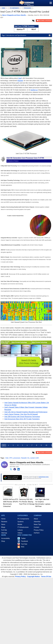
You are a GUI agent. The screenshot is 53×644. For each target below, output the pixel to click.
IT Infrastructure (23, 527)
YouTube (24, 544)
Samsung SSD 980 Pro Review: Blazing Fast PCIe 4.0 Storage (27, 502)
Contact (36, 527)
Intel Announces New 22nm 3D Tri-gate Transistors (22, 419)
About (36, 519)
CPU (11, 458)
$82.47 (34, 29)
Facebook (24, 541)
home (3, 8)
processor (17, 458)
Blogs (3, 527)
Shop (3, 541)
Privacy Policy (39, 530)
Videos (20, 533)
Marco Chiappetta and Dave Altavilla (26, 462)
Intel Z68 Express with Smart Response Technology (22, 417)
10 (46, 445)
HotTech (37, 533)
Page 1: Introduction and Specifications (27, 35)
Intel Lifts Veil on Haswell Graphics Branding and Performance (26, 412)
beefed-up (34, 90)
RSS (23, 547)
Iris (28, 458)
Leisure (20, 530)
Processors (27, 8)
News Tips (37, 524)
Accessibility (6, 538)
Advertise (37, 522)
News (3, 524)
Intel (20, 78)
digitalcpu (20, 29)
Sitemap (4, 533)
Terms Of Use (46, 577)
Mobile (20, 524)
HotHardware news (44, 477)
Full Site (4, 530)
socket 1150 (34, 458)
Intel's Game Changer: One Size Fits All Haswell (21, 414)
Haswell (20, 81)
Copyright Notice (33, 577)
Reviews (4, 522)
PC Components (14, 8)
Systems (21, 522)
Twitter (23, 538)
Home (3, 519)
